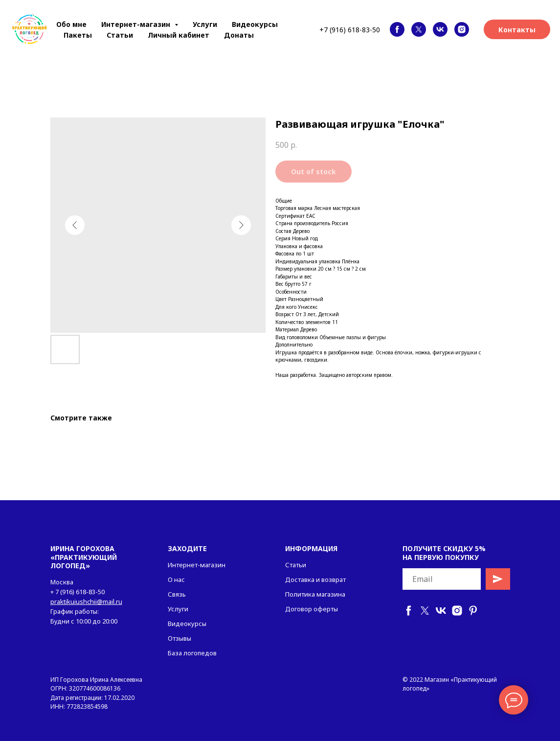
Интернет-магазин (197, 565)
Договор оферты (312, 609)
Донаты (239, 35)
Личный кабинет (179, 35)
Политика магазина (315, 594)
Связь (177, 594)
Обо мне (71, 24)
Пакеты (78, 35)
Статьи (120, 35)
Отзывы (179, 638)
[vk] (440, 29)
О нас (176, 579)
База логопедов (192, 653)
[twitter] (419, 29)
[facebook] (397, 29)
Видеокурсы (255, 24)
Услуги (205, 24)
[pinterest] (473, 611)
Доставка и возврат (315, 579)
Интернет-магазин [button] (137, 24)
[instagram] (462, 29)
